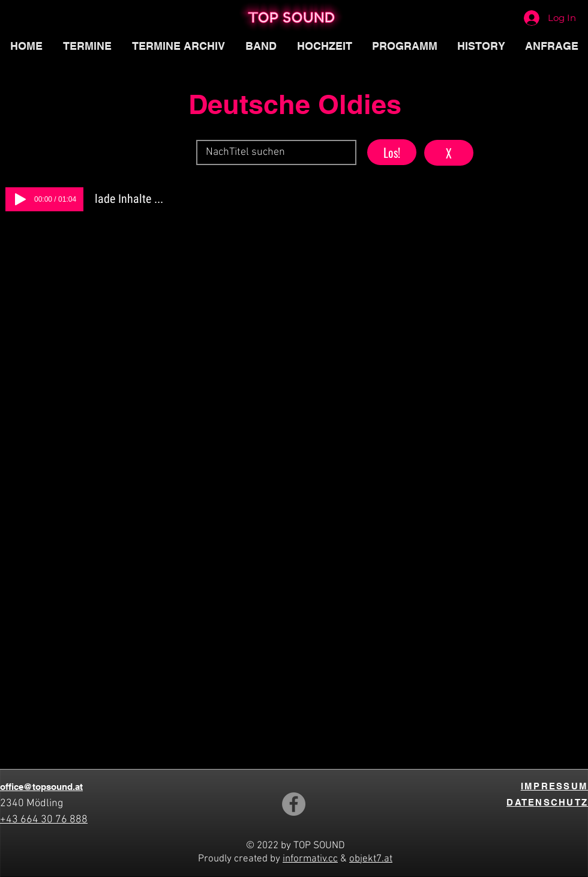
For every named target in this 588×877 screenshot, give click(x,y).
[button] (404, 46)
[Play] (20, 199)
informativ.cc (310, 859)
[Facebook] (294, 804)
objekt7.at (371, 859)
